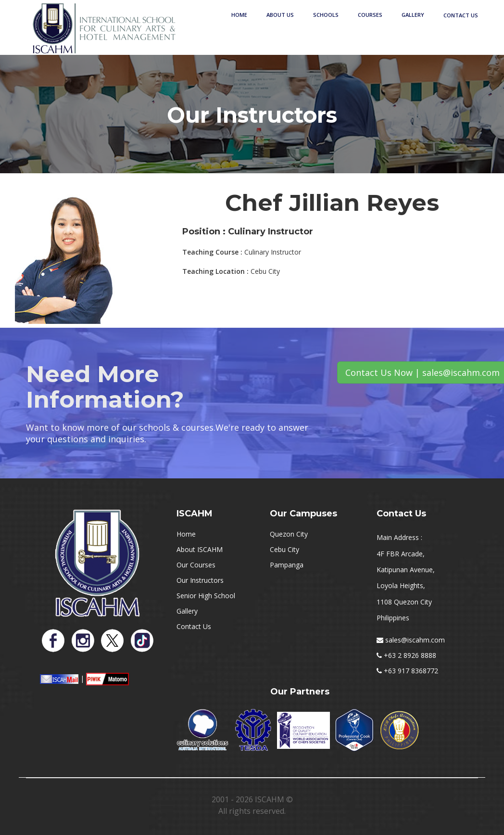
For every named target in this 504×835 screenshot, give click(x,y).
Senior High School (206, 596)
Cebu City (284, 549)
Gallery (413, 15)
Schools (326, 15)
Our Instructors (200, 580)
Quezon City (289, 534)
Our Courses (196, 565)
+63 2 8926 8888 (410, 655)
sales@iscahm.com (415, 640)
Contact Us (461, 15)
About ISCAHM (200, 549)
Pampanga (287, 565)
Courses (370, 15)
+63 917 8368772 (411, 671)
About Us (280, 15)
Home (239, 15)
